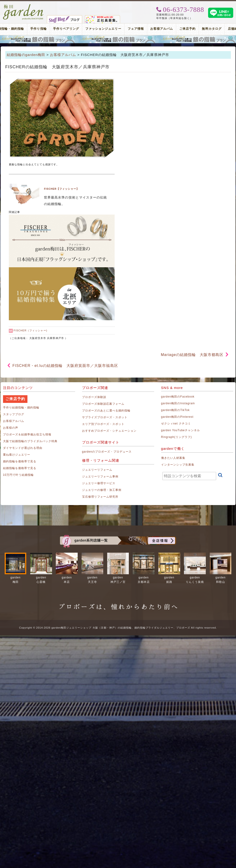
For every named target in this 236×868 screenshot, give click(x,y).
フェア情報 (136, 29)
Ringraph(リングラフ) (176, 437)
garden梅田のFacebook (178, 397)
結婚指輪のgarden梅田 (26, 55)
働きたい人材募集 (173, 458)
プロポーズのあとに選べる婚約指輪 (106, 411)
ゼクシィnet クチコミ (176, 424)
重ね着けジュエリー (17, 455)
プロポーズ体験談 (94, 397)
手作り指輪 (38, 29)
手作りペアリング (66, 29)
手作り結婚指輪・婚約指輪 (21, 408)
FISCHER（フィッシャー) (31, 330)
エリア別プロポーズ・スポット (103, 424)
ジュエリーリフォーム (97, 470)
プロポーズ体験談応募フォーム (103, 404)
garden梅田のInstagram (178, 403)
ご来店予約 (187, 29)
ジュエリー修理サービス (99, 483)
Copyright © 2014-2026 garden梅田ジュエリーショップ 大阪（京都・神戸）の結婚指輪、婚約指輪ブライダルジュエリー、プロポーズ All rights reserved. (118, 628)
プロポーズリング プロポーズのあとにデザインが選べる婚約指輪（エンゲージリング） (118, 39)
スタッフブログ (14, 414)
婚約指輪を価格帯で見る (20, 461)
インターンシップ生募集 (178, 465)
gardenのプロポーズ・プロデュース (107, 452)
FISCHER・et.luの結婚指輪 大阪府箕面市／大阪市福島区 (65, 366)
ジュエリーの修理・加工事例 (102, 490)
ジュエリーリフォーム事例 (100, 476)
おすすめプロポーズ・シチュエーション (109, 431)
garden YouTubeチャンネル (181, 430)
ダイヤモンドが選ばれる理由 (23, 448)
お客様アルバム (162, 29)
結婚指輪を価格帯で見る (20, 468)
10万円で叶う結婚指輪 (18, 475)
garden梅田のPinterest (177, 417)
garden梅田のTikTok (175, 410)
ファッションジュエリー (103, 29)
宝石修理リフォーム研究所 (100, 497)
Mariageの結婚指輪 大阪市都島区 (192, 355)
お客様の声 (11, 428)
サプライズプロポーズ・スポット (105, 417)
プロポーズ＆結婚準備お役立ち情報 (27, 434)
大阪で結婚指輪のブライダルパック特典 (30, 441)
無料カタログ (212, 29)
